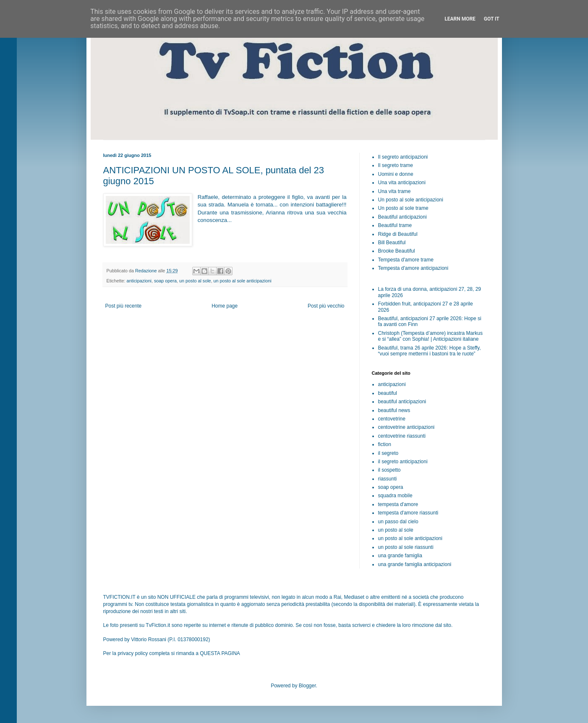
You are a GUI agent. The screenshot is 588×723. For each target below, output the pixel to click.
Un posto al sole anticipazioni (411, 200)
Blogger (307, 686)
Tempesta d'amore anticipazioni (413, 268)
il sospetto (389, 470)
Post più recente (124, 306)
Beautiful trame (395, 225)
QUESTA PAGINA (220, 653)
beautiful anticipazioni (402, 402)
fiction (385, 444)
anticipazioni (139, 281)
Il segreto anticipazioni (403, 157)
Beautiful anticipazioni (402, 217)
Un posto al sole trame (403, 208)
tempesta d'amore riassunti (408, 513)
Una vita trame (395, 191)
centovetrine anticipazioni (406, 427)
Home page (225, 306)
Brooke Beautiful (397, 251)
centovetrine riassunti (402, 436)
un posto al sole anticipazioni (243, 281)
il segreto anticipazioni (403, 462)
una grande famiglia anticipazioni (415, 564)
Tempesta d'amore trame (406, 260)
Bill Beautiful (392, 243)
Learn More (460, 19)
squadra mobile (395, 496)
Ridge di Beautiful (398, 234)
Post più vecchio (326, 306)
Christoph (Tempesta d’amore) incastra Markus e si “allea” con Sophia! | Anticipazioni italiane (430, 336)
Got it (492, 19)
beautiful (388, 393)
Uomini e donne (396, 174)
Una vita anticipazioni (402, 183)
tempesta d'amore (398, 504)
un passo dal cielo (398, 522)
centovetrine (392, 419)
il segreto (388, 453)
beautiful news (394, 410)
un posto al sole (195, 281)
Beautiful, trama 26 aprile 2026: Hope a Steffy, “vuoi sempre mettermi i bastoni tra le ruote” (430, 351)
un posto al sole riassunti (406, 547)
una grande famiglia (400, 556)
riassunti (388, 479)
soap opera (165, 281)
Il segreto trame (396, 165)
